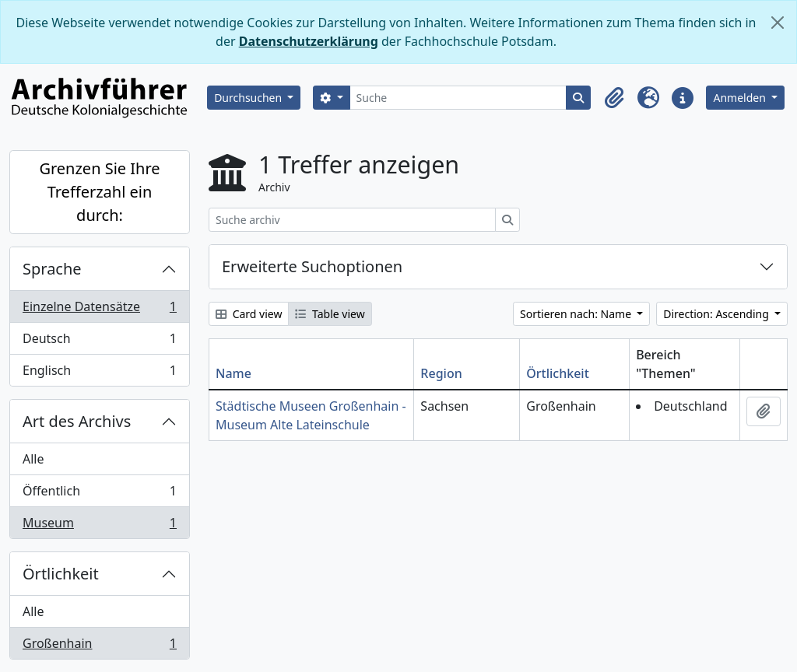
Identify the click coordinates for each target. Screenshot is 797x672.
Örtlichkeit (61, 574)
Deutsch (99, 342)
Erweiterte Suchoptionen (312, 266)
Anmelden (741, 98)
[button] (614, 98)
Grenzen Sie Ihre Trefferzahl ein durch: (99, 192)
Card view (249, 314)
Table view (330, 314)
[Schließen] (778, 23)
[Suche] (458, 98)
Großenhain (99, 646)
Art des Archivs (77, 421)
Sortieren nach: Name (577, 314)
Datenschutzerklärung (309, 41)
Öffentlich (99, 494)
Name (233, 373)
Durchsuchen (249, 98)
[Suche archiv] (352, 220)
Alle (33, 459)
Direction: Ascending (717, 314)
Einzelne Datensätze (99, 310)
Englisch (99, 373)
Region (441, 373)
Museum (99, 526)
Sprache (52, 269)
